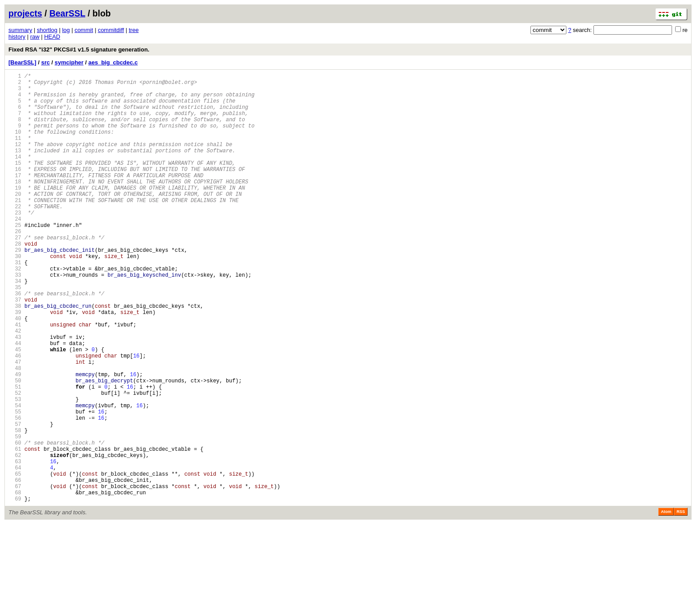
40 (15, 372)
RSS (681, 604)
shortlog (47, 30)
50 (15, 447)
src (46, 62)
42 (15, 387)
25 (15, 258)
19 (15, 213)
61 (15, 530)
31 (15, 304)
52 (15, 462)
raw (35, 37)
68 (15, 583)
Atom (666, 604)
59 (15, 515)
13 (15, 168)
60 (15, 523)
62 (15, 538)
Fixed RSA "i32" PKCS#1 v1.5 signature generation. (79, 50)
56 (15, 492)
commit (84, 30)
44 (15, 402)
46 (15, 417)
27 (15, 273)
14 (15, 175)
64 (15, 553)
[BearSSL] (22, 62)
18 (15, 205)
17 (15, 198)
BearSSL (67, 13)
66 (15, 568)
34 (15, 326)
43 (15, 394)
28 (15, 281)
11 (15, 153)
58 (15, 507)
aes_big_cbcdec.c (113, 62)
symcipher (69, 62)
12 (15, 160)
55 (15, 485)
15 (15, 183)
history (17, 37)
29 (15, 288)
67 (15, 575)
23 (15, 243)
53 (15, 470)
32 (15, 311)
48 (15, 432)
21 (15, 228)
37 (15, 349)
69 (15, 590)
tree (134, 30)
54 (15, 477)
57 (15, 500)
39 (15, 364)
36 (15, 341)
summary (20, 30)
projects (25, 13)
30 (15, 296)
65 (15, 560)
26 (15, 266)
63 (15, 545)
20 (15, 221)
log (66, 30)
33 (15, 319)
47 (15, 424)
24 (15, 251)
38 (15, 356)
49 (15, 439)
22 (15, 236)
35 (15, 334)
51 (15, 455)
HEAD (52, 37)
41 (15, 379)
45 (15, 409)
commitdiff (111, 30)
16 (15, 190)
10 (15, 145)
